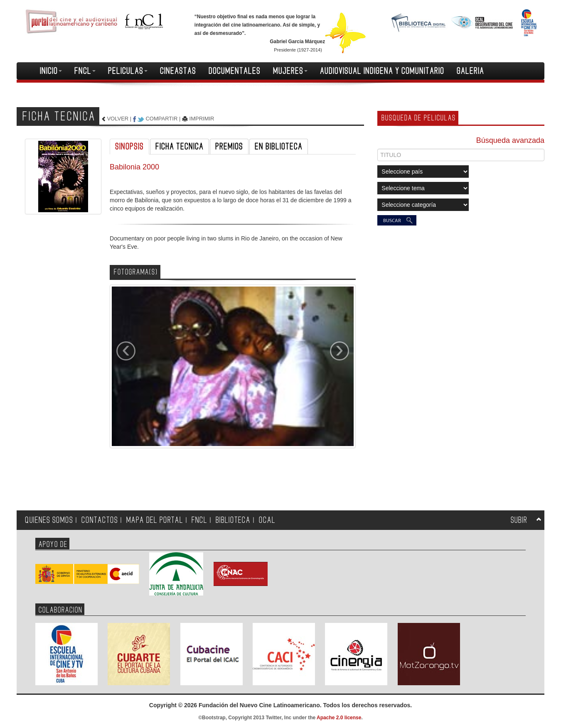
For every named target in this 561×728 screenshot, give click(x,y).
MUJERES (290, 71)
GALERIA (470, 71)
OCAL (267, 520)
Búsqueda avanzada (510, 140)
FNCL (85, 71)
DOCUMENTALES (235, 71)
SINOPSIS (129, 147)
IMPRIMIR (202, 119)
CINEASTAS (178, 71)
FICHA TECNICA (180, 147)
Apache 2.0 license (339, 718)
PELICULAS (128, 71)
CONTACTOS (100, 520)
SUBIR (519, 520)
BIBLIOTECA (233, 520)
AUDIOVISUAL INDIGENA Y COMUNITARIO (382, 71)
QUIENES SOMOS (49, 520)
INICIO (51, 71)
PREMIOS (229, 147)
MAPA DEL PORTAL (155, 520)
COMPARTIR (161, 119)
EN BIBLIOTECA (279, 147)
